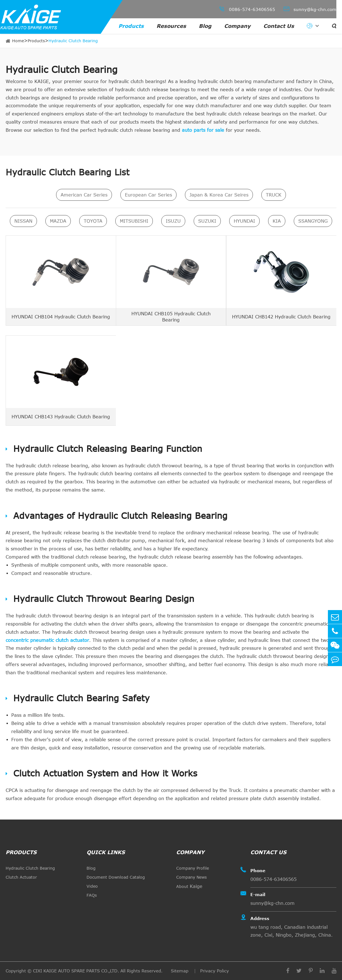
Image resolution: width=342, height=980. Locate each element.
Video (92, 886)
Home (18, 41)
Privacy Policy (215, 971)
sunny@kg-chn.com (310, 9)
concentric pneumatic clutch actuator (47, 640)
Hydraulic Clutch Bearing (73, 41)
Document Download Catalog (116, 877)
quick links (106, 852)
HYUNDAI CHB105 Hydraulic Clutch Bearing (171, 316)
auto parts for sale (203, 130)
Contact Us (279, 26)
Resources (171, 26)
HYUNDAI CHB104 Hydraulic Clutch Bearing (61, 316)
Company (237, 26)
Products (131, 26)
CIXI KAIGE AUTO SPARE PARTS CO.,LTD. (76, 971)
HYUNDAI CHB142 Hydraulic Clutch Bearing (281, 316)
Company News (191, 877)
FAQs (92, 895)
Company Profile (193, 868)
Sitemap (180, 971)
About (189, 886)
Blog (205, 26)
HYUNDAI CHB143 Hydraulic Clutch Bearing (61, 416)
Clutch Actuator (21, 877)
